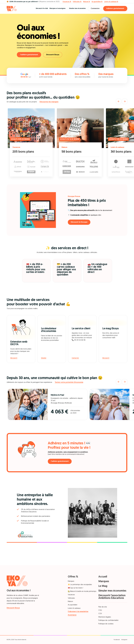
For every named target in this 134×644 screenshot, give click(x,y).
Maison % (86, 2)
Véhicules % (77, 2)
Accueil (103, 577)
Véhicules (71, 598)
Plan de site (103, 607)
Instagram (124, 640)
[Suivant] (125, 101)
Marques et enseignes (57, 9)
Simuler (44, 358)
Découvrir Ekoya (53, 55)
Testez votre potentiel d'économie (69, 382)
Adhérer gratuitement (115, 9)
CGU (100, 610)
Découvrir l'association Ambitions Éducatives (112, 597)
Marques (71, 581)
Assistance (72, 615)
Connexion (95, 9)
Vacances (16, 147)
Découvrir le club (41, 9)
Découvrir (14, 358)
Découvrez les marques (49, 102)
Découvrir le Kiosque (79, 222)
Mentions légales (105, 617)
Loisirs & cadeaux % (111, 2)
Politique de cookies (106, 624)
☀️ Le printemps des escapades (80, 585)
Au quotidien (73, 605)
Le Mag (103, 586)
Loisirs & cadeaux (118, 147)
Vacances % (67, 2)
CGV (100, 614)
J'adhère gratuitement (29, 55)
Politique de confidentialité (108, 620)
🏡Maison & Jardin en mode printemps (82, 591)
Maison (65, 147)
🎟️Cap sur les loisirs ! (75, 588)
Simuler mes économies (77, 9)
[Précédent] (119, 101)
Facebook (117, 640)
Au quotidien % (97, 2)
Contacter (75, 358)
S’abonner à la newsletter (78, 612)
